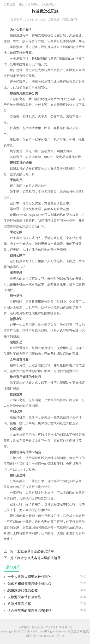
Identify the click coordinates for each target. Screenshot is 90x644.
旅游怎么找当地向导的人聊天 (39, 558)
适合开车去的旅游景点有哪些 (29, 611)
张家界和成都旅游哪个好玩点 (29, 584)
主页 (22, 4)
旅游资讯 (48, 4)
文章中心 (33, 4)
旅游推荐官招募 (19, 604)
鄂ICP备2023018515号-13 (48, 636)
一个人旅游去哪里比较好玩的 (29, 577)
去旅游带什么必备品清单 (36, 551)
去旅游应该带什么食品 (24, 597)
